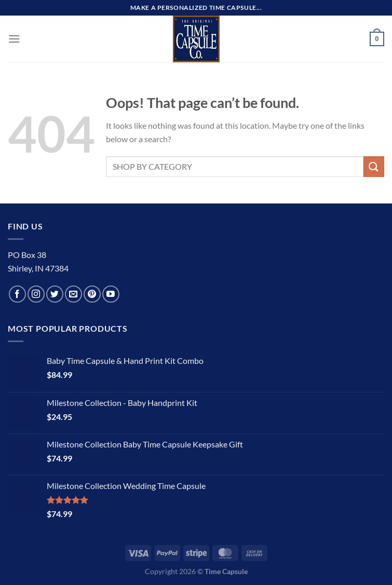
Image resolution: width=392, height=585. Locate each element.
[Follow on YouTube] (111, 294)
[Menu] (14, 39)
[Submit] (374, 166)
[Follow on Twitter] (55, 294)
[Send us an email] (73, 294)
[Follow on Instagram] (36, 294)
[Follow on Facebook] (17, 294)
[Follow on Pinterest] (92, 294)
